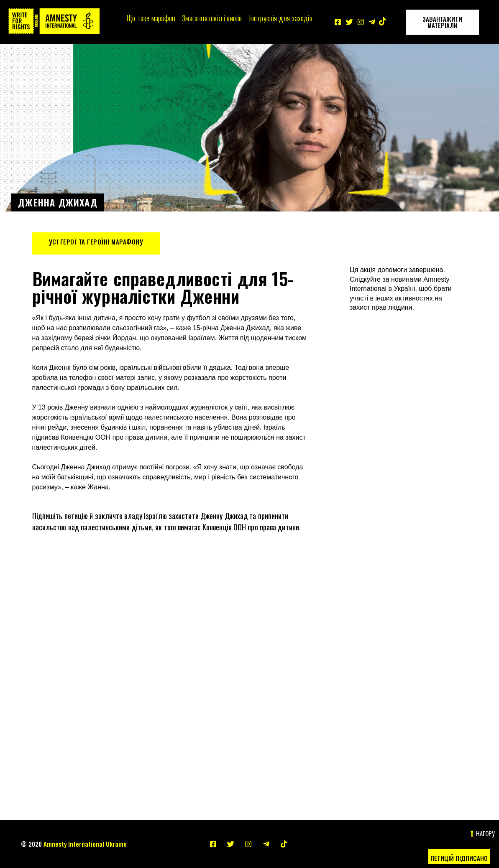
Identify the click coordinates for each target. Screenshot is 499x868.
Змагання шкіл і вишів (212, 18)
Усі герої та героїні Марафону (96, 242)
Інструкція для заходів (281, 18)
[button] (459, 857)
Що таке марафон (151, 18)
